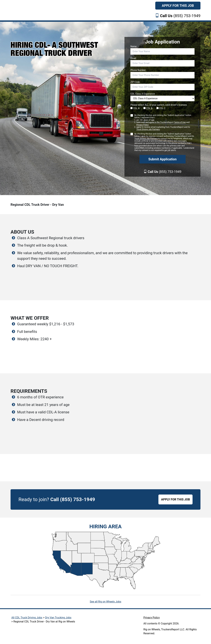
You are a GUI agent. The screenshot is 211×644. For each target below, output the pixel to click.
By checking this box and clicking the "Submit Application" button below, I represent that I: (164, 122)
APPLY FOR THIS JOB (175, 499)
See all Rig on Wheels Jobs (106, 602)
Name (133, 46)
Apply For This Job (178, 6)
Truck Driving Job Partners (148, 129)
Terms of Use (180, 122)
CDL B (148, 108)
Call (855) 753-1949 (73, 499)
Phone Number (138, 70)
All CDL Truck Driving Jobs (27, 618)
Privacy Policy (142, 125)
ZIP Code (135, 82)
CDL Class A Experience (143, 94)
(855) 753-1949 (180, 16)
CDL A (135, 108)
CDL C (161, 108)
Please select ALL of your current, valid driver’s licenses (159, 105)
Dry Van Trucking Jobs (58, 618)
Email (133, 58)
